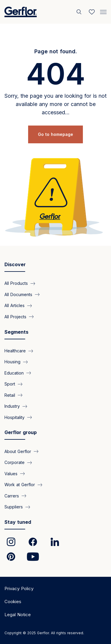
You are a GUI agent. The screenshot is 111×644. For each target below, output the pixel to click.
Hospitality (15, 417)
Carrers (12, 496)
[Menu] (103, 11)
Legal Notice (18, 615)
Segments (16, 332)
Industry (12, 406)
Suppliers (14, 507)
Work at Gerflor (20, 485)
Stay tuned (18, 522)
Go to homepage (55, 134)
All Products (16, 283)
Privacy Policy (19, 588)
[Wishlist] (92, 12)
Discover (15, 264)
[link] (11, 542)
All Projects (15, 317)
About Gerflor (18, 451)
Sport (10, 384)
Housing (12, 362)
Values (11, 474)
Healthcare (15, 351)
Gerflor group (21, 432)
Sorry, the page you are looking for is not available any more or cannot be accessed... (55, 104)
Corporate (15, 462)
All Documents (18, 294)
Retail (10, 395)
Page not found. (56, 51)
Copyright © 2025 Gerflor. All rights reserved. (44, 633)
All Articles (15, 305)
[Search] (80, 12)
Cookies (13, 602)
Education (14, 373)
